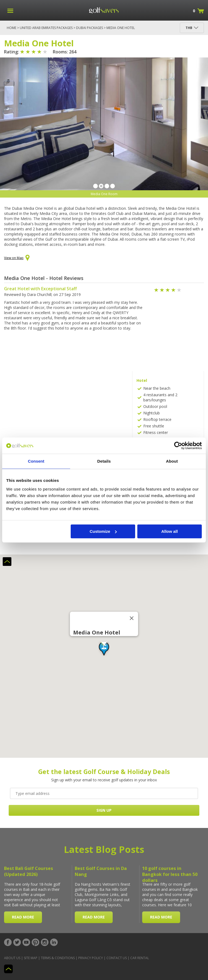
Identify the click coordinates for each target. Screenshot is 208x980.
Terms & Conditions (58, 958)
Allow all (169, 531)
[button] (104, 649)
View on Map (17, 258)
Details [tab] (104, 461)
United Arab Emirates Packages (46, 28)
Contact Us (117, 958)
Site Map (31, 958)
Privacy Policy (91, 958)
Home (12, 28)
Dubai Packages (90, 28)
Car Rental (140, 958)
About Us (12, 958)
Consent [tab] (36, 461)
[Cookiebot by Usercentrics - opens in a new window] (178, 446)
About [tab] (172, 461)
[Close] (132, 618)
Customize (103, 531)
